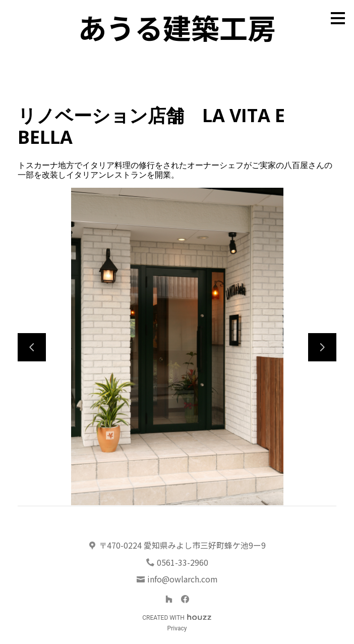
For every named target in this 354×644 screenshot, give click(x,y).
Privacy (177, 628)
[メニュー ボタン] (338, 18)
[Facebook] (185, 599)
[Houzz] (169, 599)
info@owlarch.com (183, 579)
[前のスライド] (32, 347)
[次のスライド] (322, 347)
